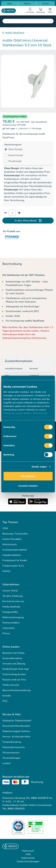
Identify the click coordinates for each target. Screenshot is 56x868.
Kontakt (7, 696)
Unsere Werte (10, 591)
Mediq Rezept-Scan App (15, 669)
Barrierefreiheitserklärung (16, 690)
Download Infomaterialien (16, 726)
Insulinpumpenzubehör (15, 550)
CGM (5, 528)
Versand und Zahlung (14, 664)
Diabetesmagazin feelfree (16, 731)
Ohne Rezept (15, 149)
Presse (6, 633)
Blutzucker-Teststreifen (15, 534)
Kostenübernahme (12, 658)
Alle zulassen (28, 476)
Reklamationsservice (14, 747)
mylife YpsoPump (14, 33)
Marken (6, 571)
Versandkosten (41, 122)
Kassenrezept (16, 155)
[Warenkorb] (40, 11)
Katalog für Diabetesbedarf (17, 721)
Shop (9, 4)
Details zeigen (39, 467)
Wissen (27, 4)
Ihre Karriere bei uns (13, 601)
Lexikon (7, 763)
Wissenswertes (11, 753)
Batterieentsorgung (13, 617)
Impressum (28, 851)
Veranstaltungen (11, 758)
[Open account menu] (30, 11)
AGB (28, 854)
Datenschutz (28, 858)
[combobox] (28, 21)
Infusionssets (10, 544)
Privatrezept (15, 161)
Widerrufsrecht (11, 685)
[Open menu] (50, 11)
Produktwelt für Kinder (15, 560)
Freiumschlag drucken (14, 674)
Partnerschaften (11, 623)
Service (46, 4)
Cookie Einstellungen (28, 861)
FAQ (5, 701)
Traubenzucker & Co (13, 566)
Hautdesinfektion (12, 555)
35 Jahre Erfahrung (12, 596)
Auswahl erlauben (28, 486)
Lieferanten (9, 628)
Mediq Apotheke (11, 607)
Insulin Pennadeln (12, 539)
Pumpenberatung (12, 742)
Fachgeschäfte (10, 612)
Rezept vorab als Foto (14, 680)
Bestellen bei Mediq (13, 653)
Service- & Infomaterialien (16, 737)
